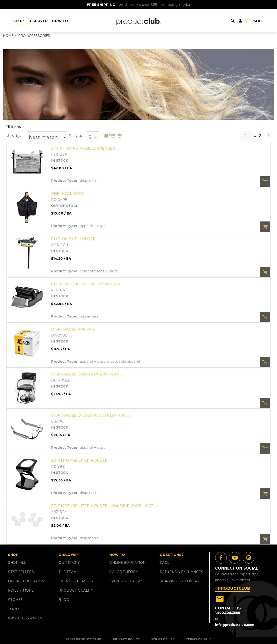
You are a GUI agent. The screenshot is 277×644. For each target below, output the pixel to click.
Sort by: (14, 136)
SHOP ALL (17, 563)
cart (257, 21)
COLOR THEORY (124, 572)
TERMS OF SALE (199, 639)
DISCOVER (38, 21)
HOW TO (60, 21)
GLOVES (15, 600)
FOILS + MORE (21, 590)
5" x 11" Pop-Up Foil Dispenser (83, 148)
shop (19, 21)
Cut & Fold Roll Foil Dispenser (86, 284)
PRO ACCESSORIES (25, 618)
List (112, 135)
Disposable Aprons (73, 329)
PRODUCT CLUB (89, 639)
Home (8, 36)
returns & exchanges (181, 572)
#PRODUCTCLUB (233, 588)
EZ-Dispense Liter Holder (79, 460)
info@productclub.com (235, 625)
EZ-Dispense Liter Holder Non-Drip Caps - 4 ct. (103, 506)
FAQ (165, 563)
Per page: (76, 136)
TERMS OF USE (163, 639)
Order (265, 181)
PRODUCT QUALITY (76, 590)
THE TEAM (68, 572)
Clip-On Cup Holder (73, 239)
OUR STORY (69, 563)
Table (119, 135)
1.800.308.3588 (228, 613)
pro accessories (34, 36)
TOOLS (14, 609)
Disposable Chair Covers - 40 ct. (87, 374)
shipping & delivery (180, 581)
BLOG (64, 600)
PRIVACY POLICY (126, 639)
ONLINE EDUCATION (26, 581)
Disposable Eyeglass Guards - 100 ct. (92, 415)
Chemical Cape (68, 194)
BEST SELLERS (21, 572)
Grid (105, 135)
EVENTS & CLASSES (76, 581)
